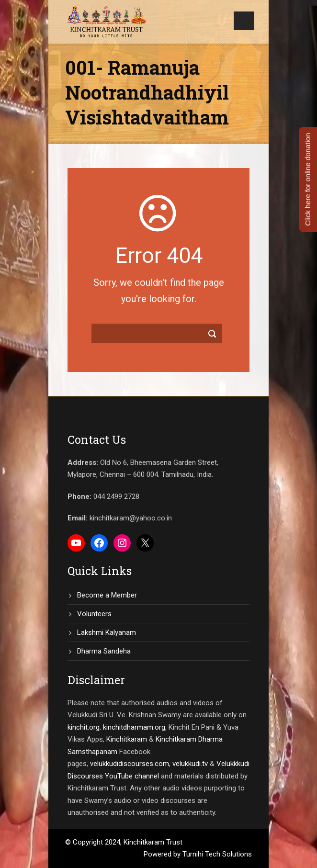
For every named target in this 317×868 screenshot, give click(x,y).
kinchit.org (84, 727)
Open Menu (244, 21)
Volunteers (94, 614)
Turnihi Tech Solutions (217, 854)
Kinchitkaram (127, 739)
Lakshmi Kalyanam (107, 632)
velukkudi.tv (190, 764)
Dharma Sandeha (104, 651)
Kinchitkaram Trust (153, 842)
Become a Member (107, 595)
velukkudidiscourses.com (130, 764)
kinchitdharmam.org (134, 727)
